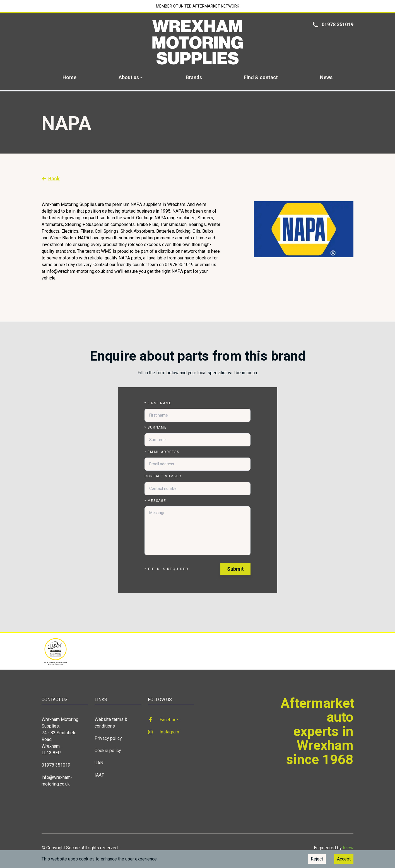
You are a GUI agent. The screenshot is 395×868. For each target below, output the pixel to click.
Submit (235, 569)
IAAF (99, 775)
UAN (99, 763)
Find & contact (261, 77)
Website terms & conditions (111, 723)
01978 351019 (56, 765)
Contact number (163, 476)
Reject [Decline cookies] (317, 859)
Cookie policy (108, 751)
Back (51, 178)
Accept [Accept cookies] (344, 859)
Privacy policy (108, 738)
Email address (162, 452)
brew (348, 848)
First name (158, 403)
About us (131, 77)
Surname (156, 427)
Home (69, 77)
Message (155, 501)
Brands (194, 77)
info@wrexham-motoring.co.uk (57, 781)
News (326, 77)
